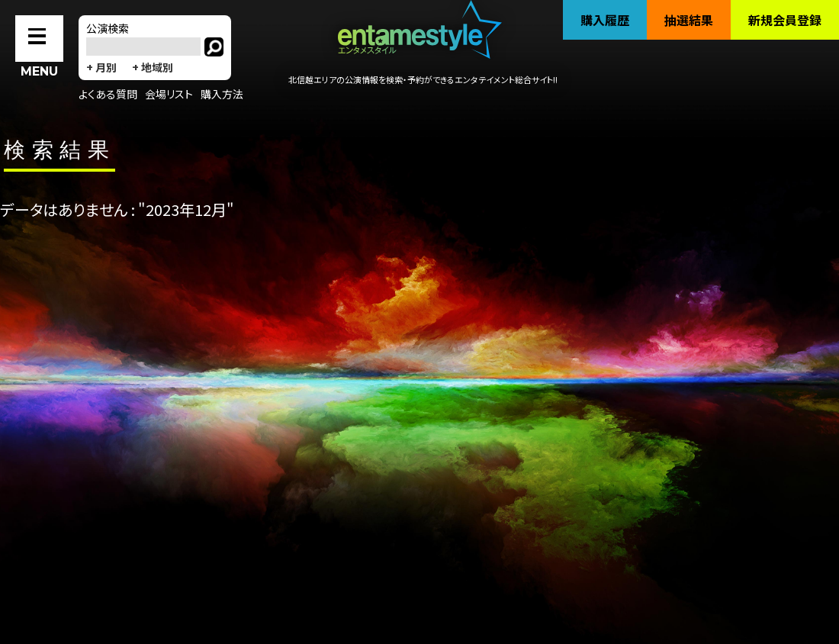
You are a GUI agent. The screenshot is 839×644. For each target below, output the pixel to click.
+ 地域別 (153, 67)
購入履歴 (605, 20)
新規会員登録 (785, 20)
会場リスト (169, 94)
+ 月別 (101, 67)
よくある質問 (108, 94)
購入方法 (222, 94)
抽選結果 (689, 20)
